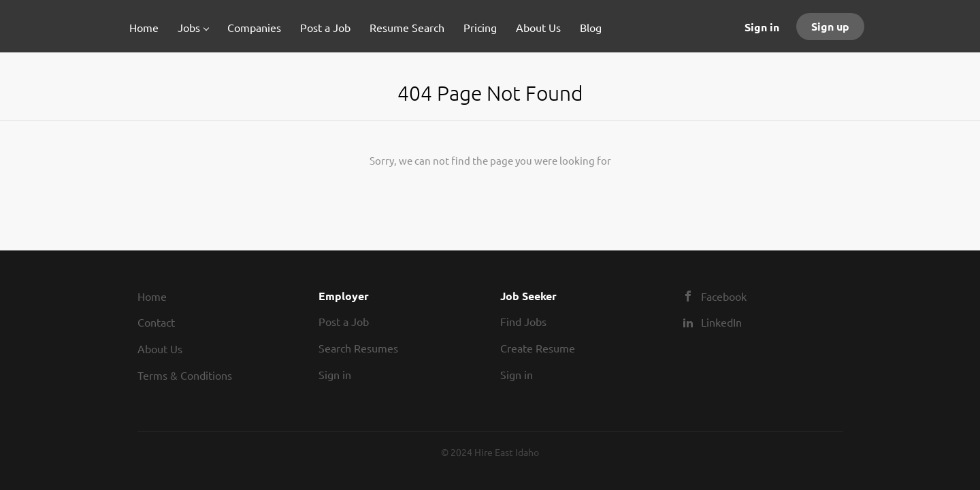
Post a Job (344, 321)
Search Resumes (358, 348)
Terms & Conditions (185, 375)
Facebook (724, 296)
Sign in (762, 27)
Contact (156, 322)
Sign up (830, 26)
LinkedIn (721, 322)
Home (152, 296)
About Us (160, 348)
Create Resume (538, 348)
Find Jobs (523, 321)
